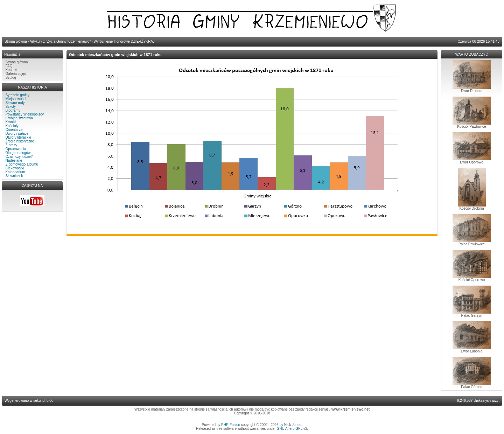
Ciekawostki (15, 168)
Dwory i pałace (17, 134)
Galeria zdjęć (16, 74)
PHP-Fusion (231, 425)
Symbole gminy (17, 95)
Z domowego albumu (22, 164)
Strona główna (17, 62)
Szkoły (11, 107)
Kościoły (12, 126)
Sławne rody (15, 103)
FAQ (9, 66)
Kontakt (12, 70)
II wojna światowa (19, 118)
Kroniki (11, 122)
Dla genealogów (18, 153)
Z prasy (11, 145)
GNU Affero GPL (290, 429)
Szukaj (11, 78)
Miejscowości (16, 99)
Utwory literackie (18, 137)
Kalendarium (15, 172)
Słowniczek (14, 176)
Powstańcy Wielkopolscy (25, 114)
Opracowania (16, 149)
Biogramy (13, 110)
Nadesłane (14, 160)
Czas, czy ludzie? (19, 157)
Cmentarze (14, 130)
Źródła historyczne (20, 141)
